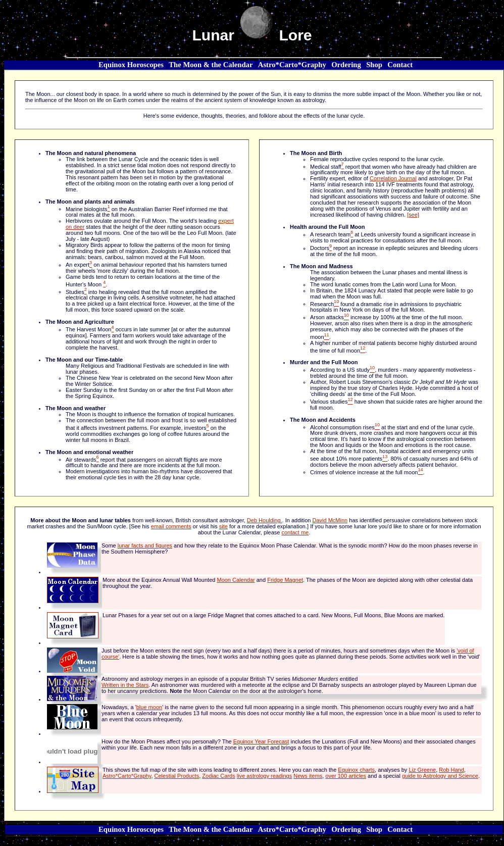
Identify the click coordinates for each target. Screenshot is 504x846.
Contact (400, 65)
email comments (171, 526)
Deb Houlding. (265, 520)
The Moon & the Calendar (211, 65)
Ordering (346, 65)
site (223, 526)
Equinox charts (356, 770)
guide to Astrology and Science (440, 776)
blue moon (149, 707)
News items (308, 776)
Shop (374, 65)
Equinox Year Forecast (261, 741)
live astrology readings (264, 776)
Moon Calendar (236, 580)
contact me (295, 532)
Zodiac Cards (218, 776)
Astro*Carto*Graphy (292, 65)
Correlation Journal (393, 178)
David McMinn (330, 520)
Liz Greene (422, 770)
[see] (413, 215)
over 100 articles (346, 776)
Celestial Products (177, 776)
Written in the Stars (125, 685)
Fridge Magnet (285, 580)
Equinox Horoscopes (131, 65)
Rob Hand (451, 770)
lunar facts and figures (145, 545)
